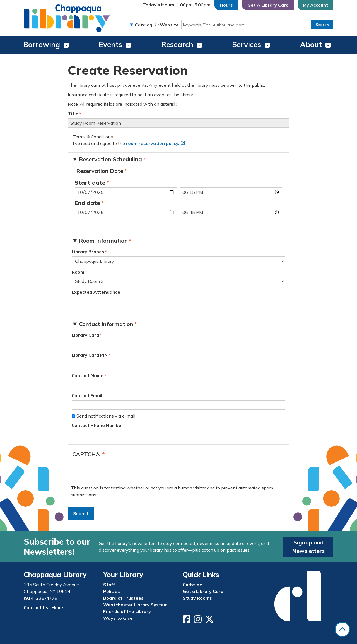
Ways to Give (118, 618)
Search (322, 25)
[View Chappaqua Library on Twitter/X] (210, 621)
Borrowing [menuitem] (42, 44)
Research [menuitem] (177, 44)
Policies (112, 591)
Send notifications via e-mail (106, 416)
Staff (109, 585)
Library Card (85, 335)
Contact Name (88, 375)
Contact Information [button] (106, 324)
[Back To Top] (342, 629)
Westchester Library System (135, 605)
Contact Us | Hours (44, 607)
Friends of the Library (127, 611)
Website (169, 25)
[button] (176, 5)
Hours (226, 5)
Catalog (143, 25)
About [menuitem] (311, 44)
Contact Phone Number (97, 425)
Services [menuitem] (247, 44)
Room (78, 272)
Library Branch (88, 252)
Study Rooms (197, 598)
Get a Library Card (203, 591)
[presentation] (113, 474)
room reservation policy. (153, 143)
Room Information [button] (103, 241)
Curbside (192, 585)
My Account (316, 5)
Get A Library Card (268, 5)
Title (73, 114)
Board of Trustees (123, 598)
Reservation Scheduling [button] (110, 159)
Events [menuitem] (110, 44)
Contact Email (87, 395)
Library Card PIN (90, 355)
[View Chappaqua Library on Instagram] (198, 621)
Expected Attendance (96, 292)
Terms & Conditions (93, 137)
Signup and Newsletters (308, 547)
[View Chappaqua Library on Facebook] (187, 621)
